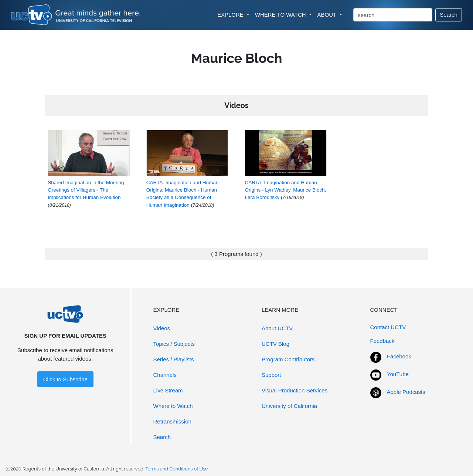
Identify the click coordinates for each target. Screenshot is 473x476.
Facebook (399, 356)
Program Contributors (288, 359)
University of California (289, 406)
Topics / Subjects (174, 344)
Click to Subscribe (65, 379)
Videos (162, 328)
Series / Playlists (174, 359)
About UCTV (277, 328)
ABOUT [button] (328, 15)
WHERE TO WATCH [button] (281, 15)
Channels (165, 375)
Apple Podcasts (406, 392)
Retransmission (172, 421)
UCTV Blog (275, 344)
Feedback (382, 341)
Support (271, 375)
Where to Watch (173, 406)
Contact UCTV (388, 327)
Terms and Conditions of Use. (177, 469)
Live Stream (168, 390)
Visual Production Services (295, 390)
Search (449, 15)
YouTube (398, 374)
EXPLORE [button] (231, 15)
